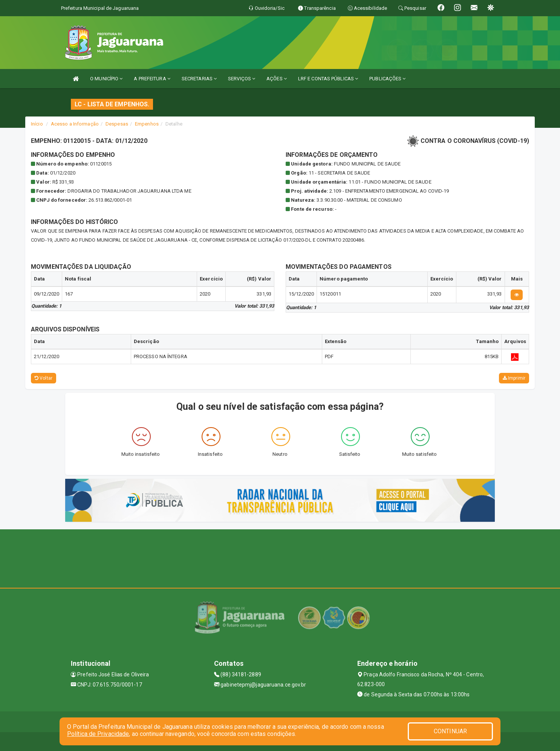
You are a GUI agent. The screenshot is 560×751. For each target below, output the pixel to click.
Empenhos (147, 124)
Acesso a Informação (75, 124)
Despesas (117, 124)
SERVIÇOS (242, 79)
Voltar (44, 378)
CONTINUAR (450, 731)
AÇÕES (277, 79)
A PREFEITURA (152, 79)
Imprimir (514, 378)
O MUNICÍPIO (106, 79)
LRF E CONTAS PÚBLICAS (328, 79)
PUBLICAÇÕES (387, 79)
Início (37, 124)
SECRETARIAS (199, 79)
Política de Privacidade (98, 734)
